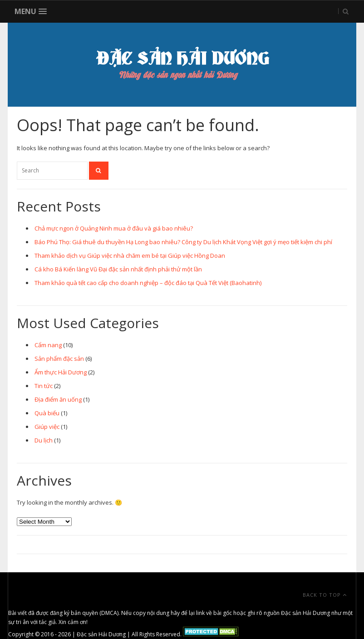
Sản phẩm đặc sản (59, 359)
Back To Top (325, 595)
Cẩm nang (48, 345)
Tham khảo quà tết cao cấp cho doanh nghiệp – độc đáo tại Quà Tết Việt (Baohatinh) (148, 283)
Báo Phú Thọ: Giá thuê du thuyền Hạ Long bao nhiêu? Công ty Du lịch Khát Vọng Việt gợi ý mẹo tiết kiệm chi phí (183, 242)
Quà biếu (47, 413)
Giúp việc (47, 427)
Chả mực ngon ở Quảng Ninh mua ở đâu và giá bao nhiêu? (114, 228)
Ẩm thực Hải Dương (61, 372)
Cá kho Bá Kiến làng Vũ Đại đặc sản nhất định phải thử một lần (118, 269)
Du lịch (44, 440)
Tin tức (44, 386)
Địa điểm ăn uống (58, 399)
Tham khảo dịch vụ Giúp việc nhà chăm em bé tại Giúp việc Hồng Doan (130, 256)
